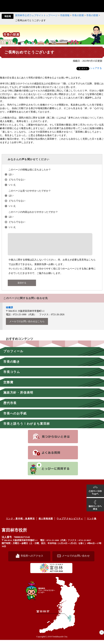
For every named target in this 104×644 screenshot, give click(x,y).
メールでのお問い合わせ (76, 560)
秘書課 (9, 311)
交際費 (8, 386)
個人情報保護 (46, 523)
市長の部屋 (78, 15)
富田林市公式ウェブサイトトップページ (36, 15)
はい (11, 174)
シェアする (96, 68)
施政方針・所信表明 (18, 397)
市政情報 (65, 15)
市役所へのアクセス (32, 560)
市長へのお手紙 (15, 417)
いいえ (12, 185)
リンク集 (92, 523)
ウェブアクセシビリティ (70, 523)
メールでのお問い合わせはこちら (27, 325)
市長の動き (12, 366)
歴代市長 (10, 407)
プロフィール (13, 355)
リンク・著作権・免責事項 (20, 523)
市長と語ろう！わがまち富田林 (27, 428)
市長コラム (12, 376)
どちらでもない (17, 180)
